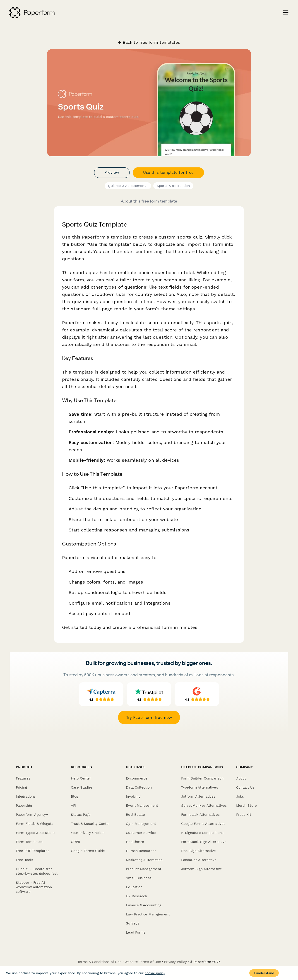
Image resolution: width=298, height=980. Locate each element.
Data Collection (139, 787)
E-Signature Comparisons (202, 833)
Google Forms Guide (88, 851)
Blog (74, 797)
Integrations (26, 797)
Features (23, 778)
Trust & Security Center (90, 824)
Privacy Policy (175, 962)
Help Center (81, 778)
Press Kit (244, 815)
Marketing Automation (144, 860)
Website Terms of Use (143, 962)
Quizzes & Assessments (128, 186)
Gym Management (141, 824)
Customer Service (141, 833)
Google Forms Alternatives (203, 824)
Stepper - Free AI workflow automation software (34, 887)
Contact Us (245, 787)
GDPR (76, 842)
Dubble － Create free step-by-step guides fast (37, 871)
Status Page (81, 815)
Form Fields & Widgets (35, 824)
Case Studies (82, 787)
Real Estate (135, 815)
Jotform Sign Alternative (202, 869)
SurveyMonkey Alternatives (204, 806)
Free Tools (24, 860)
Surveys (133, 923)
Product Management (144, 869)
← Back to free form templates (149, 42)
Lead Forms (136, 932)
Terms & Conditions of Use (100, 962)
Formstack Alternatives (200, 815)
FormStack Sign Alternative (204, 842)
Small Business (139, 878)
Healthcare (135, 842)
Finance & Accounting (144, 905)
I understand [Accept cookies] (264, 973)
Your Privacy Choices (88, 833)
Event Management (142, 806)
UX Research (136, 896)
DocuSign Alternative (199, 851)
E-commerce (137, 778)
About (241, 778)
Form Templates (29, 842)
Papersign (24, 806)
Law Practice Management (148, 914)
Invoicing (133, 797)
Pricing (21, 787)
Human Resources (141, 851)
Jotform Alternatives (198, 797)
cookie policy (155, 973)
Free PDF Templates (33, 851)
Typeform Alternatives (200, 787)
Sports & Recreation (173, 186)
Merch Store (246, 806)
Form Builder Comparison (202, 778)
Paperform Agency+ (32, 815)
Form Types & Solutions (36, 833)
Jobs (240, 797)
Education (134, 887)
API (73, 806)
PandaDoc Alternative (199, 860)
